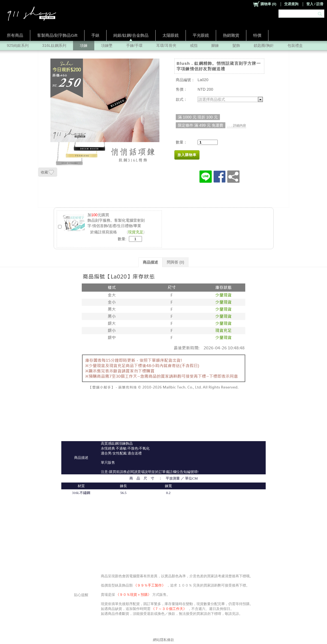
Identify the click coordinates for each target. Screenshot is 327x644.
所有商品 (15, 35)
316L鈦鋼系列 (54, 45)
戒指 (194, 45)
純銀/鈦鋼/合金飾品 (131, 35)
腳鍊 (215, 45)
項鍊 (84, 45)
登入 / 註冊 (315, 4)
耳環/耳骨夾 (166, 45)
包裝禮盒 (295, 45)
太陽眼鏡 (171, 35)
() (264, 4)
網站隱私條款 (163, 640)
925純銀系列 (18, 45)
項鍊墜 (107, 45)
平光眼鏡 (201, 35)
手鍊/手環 (134, 45)
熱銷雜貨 (231, 35)
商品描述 (150, 262)
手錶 (95, 35)
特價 (257, 35)
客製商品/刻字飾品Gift (57, 35)
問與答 (175, 262)
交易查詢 (291, 4)
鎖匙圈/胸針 (264, 45)
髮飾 (236, 45)
